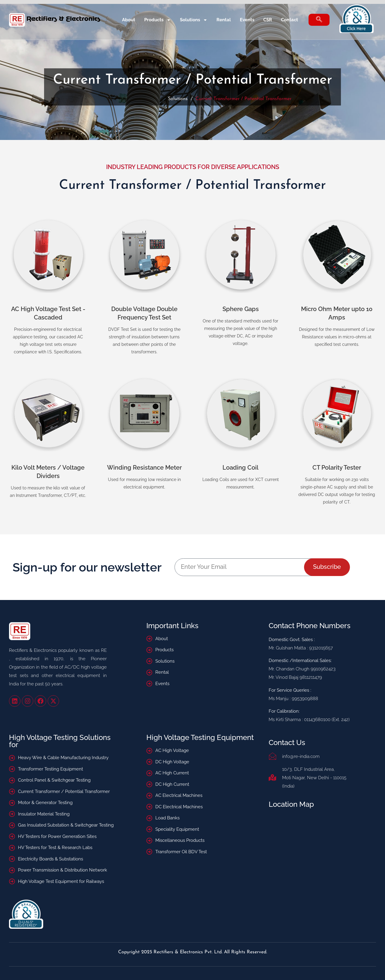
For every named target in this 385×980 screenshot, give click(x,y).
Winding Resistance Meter (144, 468)
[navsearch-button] (319, 20)
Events (247, 20)
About (129, 20)
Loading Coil (240, 468)
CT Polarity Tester (337, 468)
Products (158, 20)
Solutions (194, 20)
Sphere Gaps (241, 309)
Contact (289, 20)
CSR (268, 20)
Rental (224, 20)
